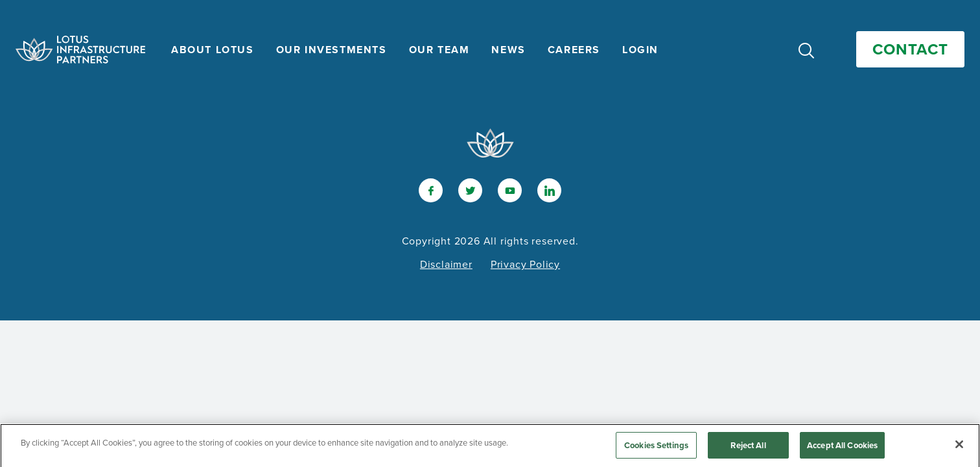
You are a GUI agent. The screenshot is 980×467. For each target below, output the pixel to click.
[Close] (959, 448)
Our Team (439, 50)
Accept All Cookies (842, 449)
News (508, 50)
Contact (910, 49)
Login (640, 50)
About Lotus (213, 50)
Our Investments (332, 50)
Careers (574, 50)
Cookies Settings (656, 449)
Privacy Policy (525, 264)
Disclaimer (446, 264)
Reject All (748, 449)
